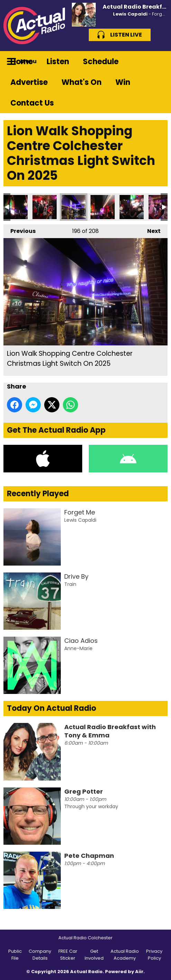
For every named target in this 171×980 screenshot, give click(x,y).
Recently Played (38, 494)
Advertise (29, 82)
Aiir (139, 972)
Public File (15, 955)
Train (70, 584)
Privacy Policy (154, 955)
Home (22, 62)
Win (123, 82)
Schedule (101, 62)
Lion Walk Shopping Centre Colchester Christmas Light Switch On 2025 (16, 207)
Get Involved (94, 955)
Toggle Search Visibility (157, 61)
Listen (58, 62)
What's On (82, 82)
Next (150, 230)
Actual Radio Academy (125, 955)
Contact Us (32, 103)
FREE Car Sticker (68, 955)
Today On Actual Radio (51, 708)
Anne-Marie (78, 648)
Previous (20, 230)
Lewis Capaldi (130, 14)
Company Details (40, 955)
